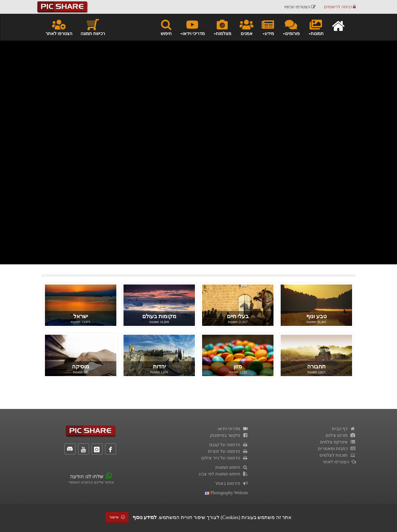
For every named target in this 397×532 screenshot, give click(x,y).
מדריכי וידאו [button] (192, 27)
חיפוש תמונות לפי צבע (223, 474)
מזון (238, 366)
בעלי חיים (238, 316)
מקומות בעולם (159, 316)
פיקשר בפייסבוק (229, 435)
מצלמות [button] (222, 27)
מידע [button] (268, 27)
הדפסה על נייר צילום (225, 458)
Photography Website (226, 493)
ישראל (81, 316)
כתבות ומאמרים (337, 449)
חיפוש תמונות (232, 467)
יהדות (159, 366)
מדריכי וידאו (233, 429)
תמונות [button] (316, 27)
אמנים (246, 27)
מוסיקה (81, 366)
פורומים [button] (291, 27)
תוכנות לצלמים (338, 455)
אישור (117, 517)
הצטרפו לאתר (59, 27)
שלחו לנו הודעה (87, 477)
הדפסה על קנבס (229, 445)
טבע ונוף (316, 316)
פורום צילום (341, 435)
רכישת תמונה (93, 27)
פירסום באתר (231, 483)
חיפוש (166, 27)
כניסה (340, 7)
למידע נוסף (145, 517)
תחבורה (316, 366)
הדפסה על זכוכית (228, 451)
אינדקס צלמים (338, 442)
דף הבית (344, 429)
